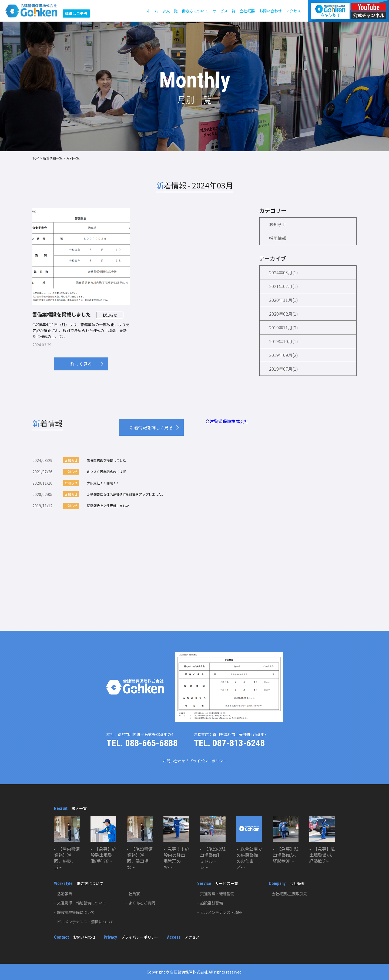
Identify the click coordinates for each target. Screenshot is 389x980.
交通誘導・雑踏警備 (217, 894)
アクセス (294, 11)
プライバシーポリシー (208, 761)
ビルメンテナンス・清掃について (85, 922)
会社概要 (247, 11)
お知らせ (278, 224)
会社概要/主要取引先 (289, 894)
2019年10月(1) (284, 341)
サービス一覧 (224, 11)
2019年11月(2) (284, 327)
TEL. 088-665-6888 (142, 743)
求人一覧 (170, 11)
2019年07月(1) (284, 369)
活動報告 (65, 894)
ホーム (152, 11)
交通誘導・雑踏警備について (82, 903)
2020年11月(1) (284, 300)
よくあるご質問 (142, 903)
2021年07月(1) (284, 286)
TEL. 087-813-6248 (229, 743)
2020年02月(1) (284, 314)
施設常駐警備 (212, 903)
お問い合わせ (270, 11)
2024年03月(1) (284, 272)
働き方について (195, 11)
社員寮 (134, 894)
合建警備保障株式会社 (227, 421)
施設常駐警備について (76, 912)
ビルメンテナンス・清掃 (221, 912)
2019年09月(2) (284, 355)
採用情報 (278, 238)
